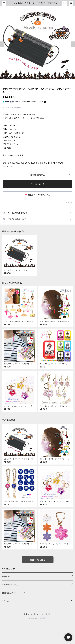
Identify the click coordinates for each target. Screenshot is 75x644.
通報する (69, 203)
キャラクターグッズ (10, 585)
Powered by (38, 618)
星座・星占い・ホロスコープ (14, 593)
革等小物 (6, 576)
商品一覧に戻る (38, 560)
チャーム (6, 601)
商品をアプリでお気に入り (37, 195)
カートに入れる (37, 184)
